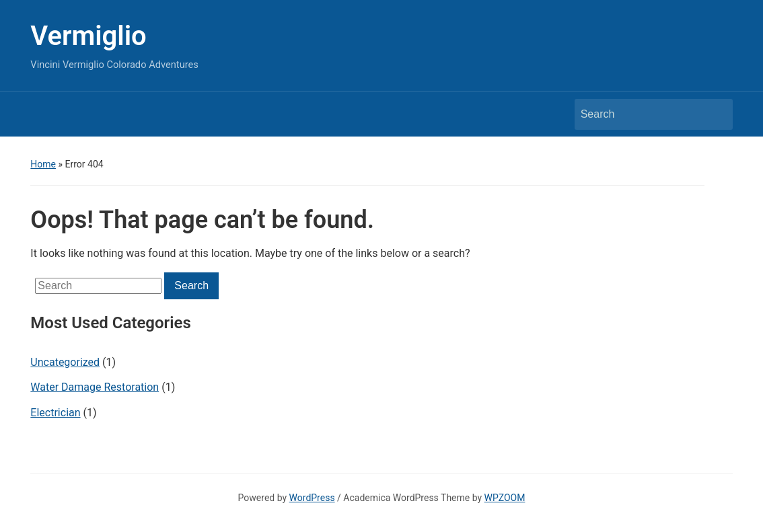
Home (43, 164)
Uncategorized (65, 362)
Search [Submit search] (716, 114)
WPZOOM (505, 498)
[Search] (641, 114)
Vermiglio (88, 36)
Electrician (55, 413)
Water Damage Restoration (95, 387)
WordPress (312, 498)
